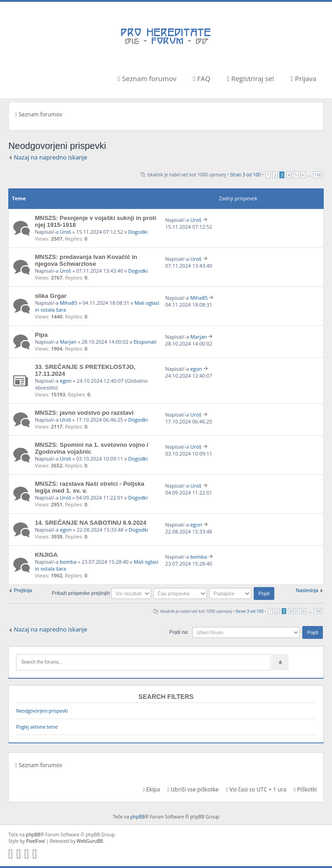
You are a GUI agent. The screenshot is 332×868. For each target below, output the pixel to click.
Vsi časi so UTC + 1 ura (256, 789)
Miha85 (69, 303)
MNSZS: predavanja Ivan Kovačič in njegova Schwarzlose (86, 260)
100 (318, 175)
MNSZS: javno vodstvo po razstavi (84, 413)
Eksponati (145, 342)
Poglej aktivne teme (37, 727)
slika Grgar (51, 296)
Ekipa (152, 789)
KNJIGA (46, 555)
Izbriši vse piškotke (193, 789)
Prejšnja (23, 590)
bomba (68, 562)
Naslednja (307, 590)
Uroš (65, 232)
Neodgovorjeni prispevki (42, 711)
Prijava (304, 78)
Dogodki (138, 232)
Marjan (68, 342)
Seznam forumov (147, 78)
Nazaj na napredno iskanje (51, 157)
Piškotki (305, 789)
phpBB (138, 817)
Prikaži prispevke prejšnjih (101, 593)
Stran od (245, 175)
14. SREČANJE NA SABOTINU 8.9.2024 (91, 523)
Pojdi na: (179, 632)
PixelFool (36, 841)
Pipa (41, 335)
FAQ (201, 78)
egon (66, 381)
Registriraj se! (251, 78)
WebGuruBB (90, 841)
